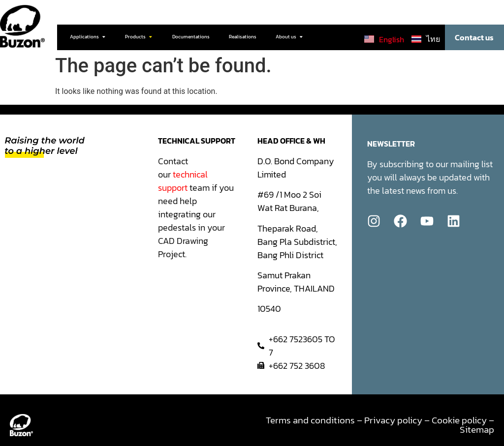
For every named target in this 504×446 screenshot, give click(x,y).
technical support (183, 181)
